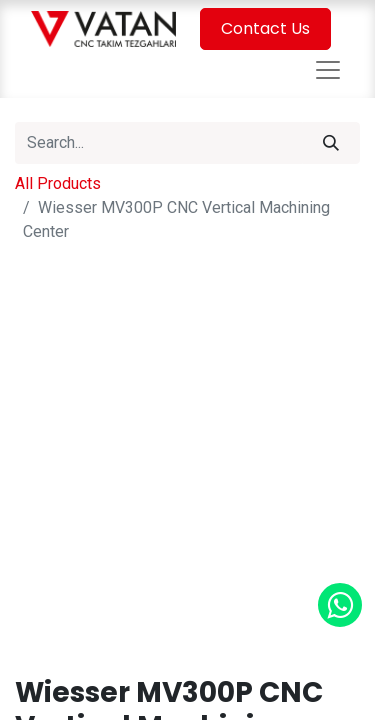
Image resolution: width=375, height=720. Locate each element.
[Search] (331, 143)
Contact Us (265, 28)
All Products (58, 183)
